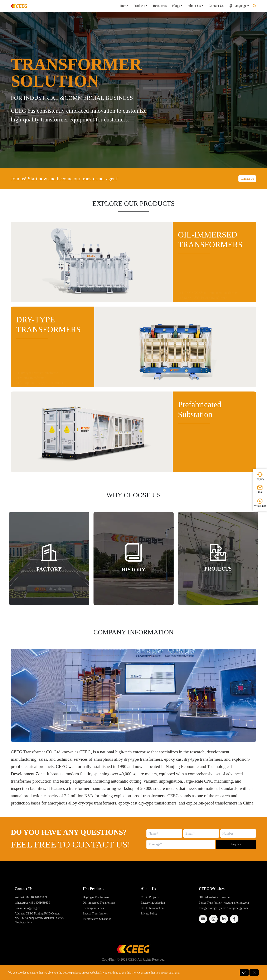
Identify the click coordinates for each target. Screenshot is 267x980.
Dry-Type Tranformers (96, 897)
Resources (160, 6)
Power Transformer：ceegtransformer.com (224, 903)
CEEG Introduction (152, 908)
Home (124, 6)
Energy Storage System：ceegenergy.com (223, 908)
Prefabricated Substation (97, 919)
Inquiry (236, 844)
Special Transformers (95, 914)
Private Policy (149, 914)
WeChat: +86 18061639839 (31, 897)
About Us (194, 6)
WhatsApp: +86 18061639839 (32, 903)
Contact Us (216, 6)
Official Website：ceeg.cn (214, 897)
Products (139, 6)
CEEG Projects (150, 897)
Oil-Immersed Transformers (99, 903)
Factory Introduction (153, 903)
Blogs (176, 6)
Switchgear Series (93, 908)
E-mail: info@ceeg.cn (27, 908)
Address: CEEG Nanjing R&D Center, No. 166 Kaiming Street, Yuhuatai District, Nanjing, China (39, 918)
